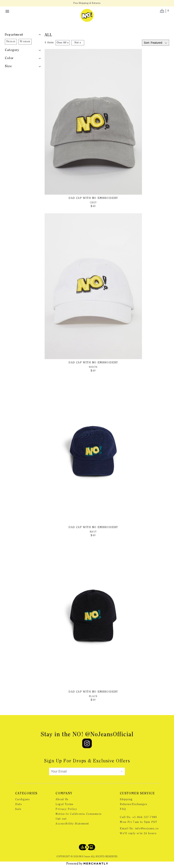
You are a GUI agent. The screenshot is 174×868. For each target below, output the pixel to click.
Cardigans (23, 800)
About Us (62, 800)
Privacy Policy (66, 809)
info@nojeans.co (147, 829)
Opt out (61, 819)
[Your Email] (84, 771)
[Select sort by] (156, 43)
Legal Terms (64, 804)
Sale (18, 809)
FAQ (123, 809)
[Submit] (122, 771)
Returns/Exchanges (134, 804)
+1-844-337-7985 (145, 817)
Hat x (78, 43)
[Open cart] (165, 11)
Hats (19, 804)
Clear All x (63, 43)
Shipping (126, 800)
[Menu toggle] (7, 11)
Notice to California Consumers (79, 814)
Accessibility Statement (72, 824)
